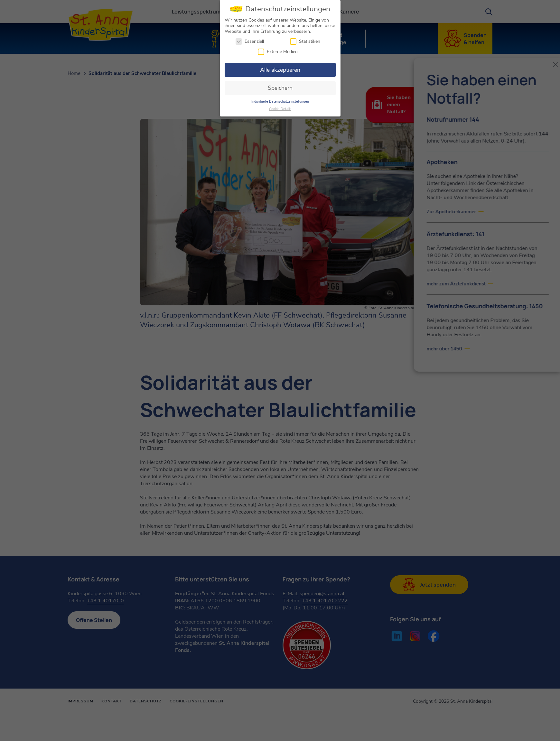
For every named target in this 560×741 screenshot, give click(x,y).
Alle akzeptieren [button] (280, 69)
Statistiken (305, 40)
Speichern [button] (280, 87)
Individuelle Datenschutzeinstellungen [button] (280, 100)
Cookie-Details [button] (280, 108)
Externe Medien (278, 50)
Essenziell (250, 40)
